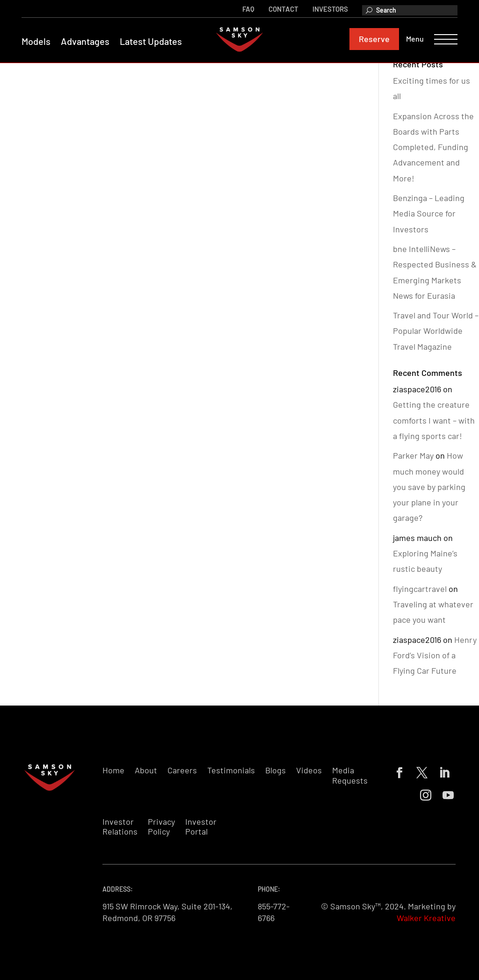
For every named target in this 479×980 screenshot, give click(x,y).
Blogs (276, 770)
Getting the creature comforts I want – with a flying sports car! (434, 420)
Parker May (413, 455)
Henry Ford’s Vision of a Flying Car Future (435, 655)
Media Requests (350, 775)
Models (38, 42)
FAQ (247, 8)
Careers (182, 770)
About (146, 770)
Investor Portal (201, 827)
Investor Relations (120, 827)
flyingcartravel (420, 589)
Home (113, 770)
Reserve (372, 39)
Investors (328, 8)
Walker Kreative (426, 918)
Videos (309, 770)
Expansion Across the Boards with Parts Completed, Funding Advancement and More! (433, 147)
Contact (282, 8)
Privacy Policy (161, 827)
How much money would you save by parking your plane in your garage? (429, 486)
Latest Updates (153, 42)
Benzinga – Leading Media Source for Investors (429, 213)
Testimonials (231, 770)
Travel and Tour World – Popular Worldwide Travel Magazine (436, 331)
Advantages (87, 42)
